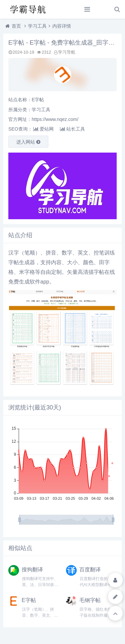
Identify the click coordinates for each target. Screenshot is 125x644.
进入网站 (28, 142)
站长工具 (72, 129)
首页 (16, 26)
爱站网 (43, 129)
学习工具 (37, 26)
